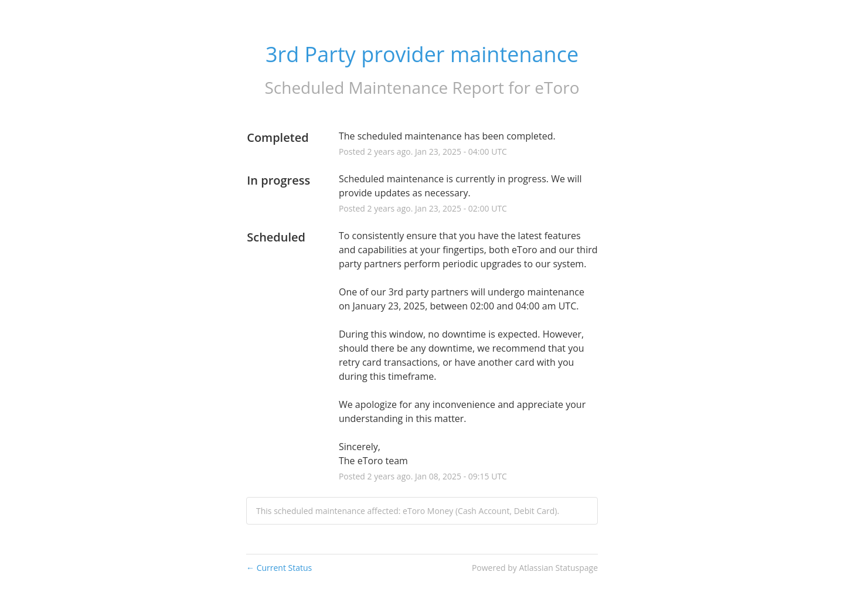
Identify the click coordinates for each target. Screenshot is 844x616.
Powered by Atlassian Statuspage (535, 568)
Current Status (279, 568)
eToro (557, 87)
